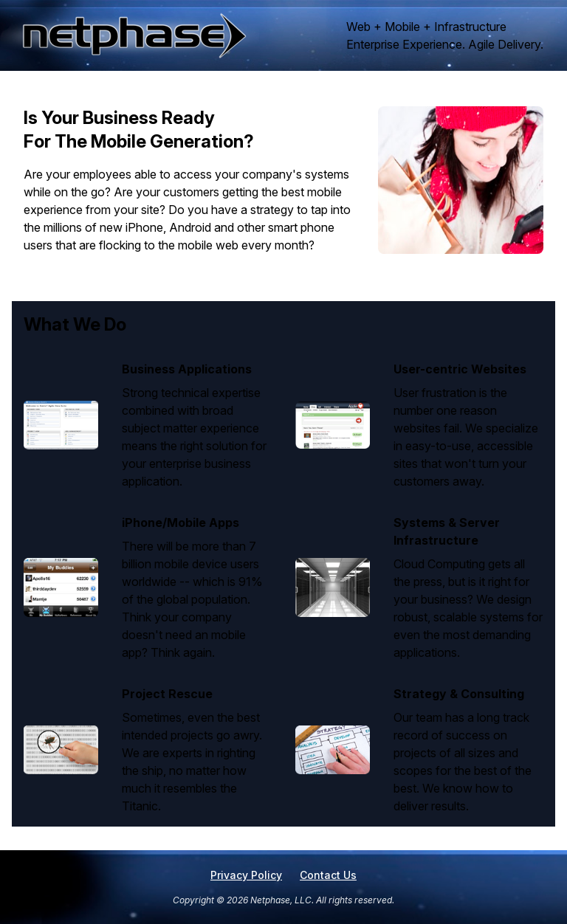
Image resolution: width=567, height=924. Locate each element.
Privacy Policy (246, 875)
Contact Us (328, 875)
